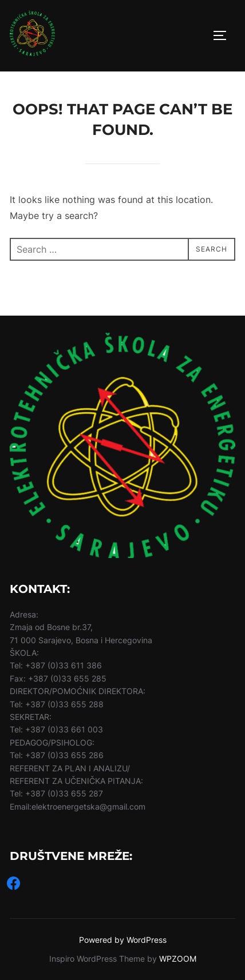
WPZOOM (178, 959)
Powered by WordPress (123, 940)
